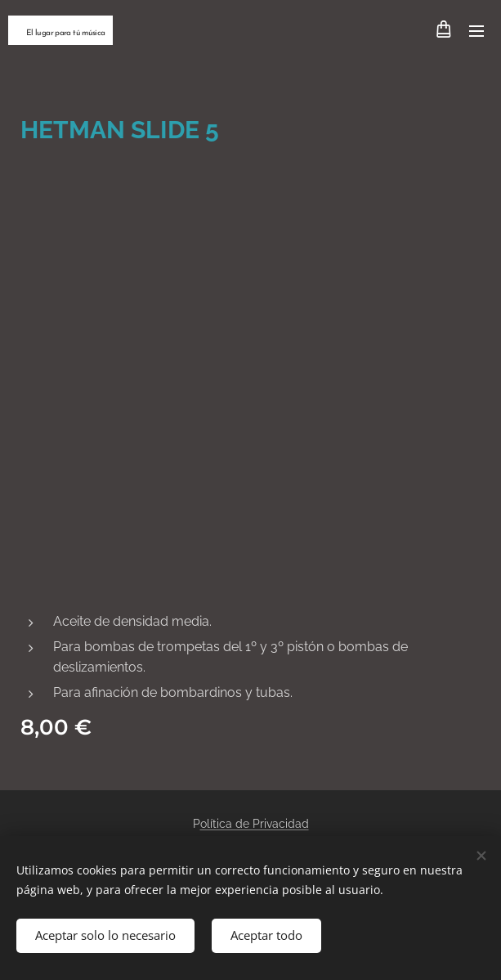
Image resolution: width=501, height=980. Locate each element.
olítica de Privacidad (255, 824)
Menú (476, 31)
